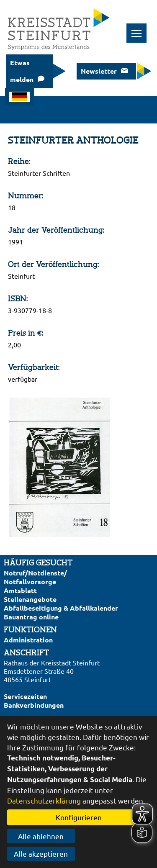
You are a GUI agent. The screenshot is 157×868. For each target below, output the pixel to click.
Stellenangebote (30, 599)
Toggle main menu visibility (139, 29)
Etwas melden (22, 71)
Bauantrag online (31, 617)
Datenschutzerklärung (44, 800)
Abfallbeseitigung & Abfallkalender (61, 608)
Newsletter (99, 71)
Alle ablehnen (41, 836)
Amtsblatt (20, 590)
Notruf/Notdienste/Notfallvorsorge (35, 577)
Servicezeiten (25, 696)
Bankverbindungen (34, 705)
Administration (28, 640)
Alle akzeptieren (41, 854)
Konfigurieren (79, 817)
